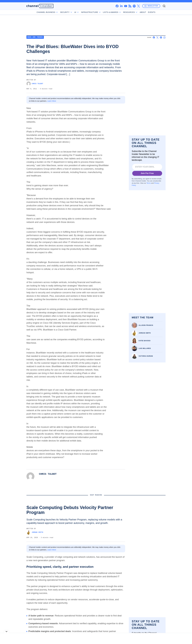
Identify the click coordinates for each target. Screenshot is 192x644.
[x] (138, 6)
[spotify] (134, 6)
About (143, 12)
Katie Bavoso (145, 341)
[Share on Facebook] (154, 37)
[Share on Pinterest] (161, 37)
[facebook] (117, 6)
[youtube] (126, 6)
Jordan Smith (145, 333)
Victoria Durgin (146, 356)
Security (66, 12)
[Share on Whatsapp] (165, 37)
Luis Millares (145, 348)
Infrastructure (91, 12)
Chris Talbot (35, 84)
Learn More (52, 101)
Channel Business (47, 12)
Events (152, 12)
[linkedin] (121, 6)
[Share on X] (157, 37)
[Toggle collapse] (6, 631)
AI (77, 12)
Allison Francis (146, 325)
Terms (149, 183)
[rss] (130, 6)
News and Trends (35, 37)
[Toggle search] (164, 6)
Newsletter (151, 6)
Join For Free (147, 173)
